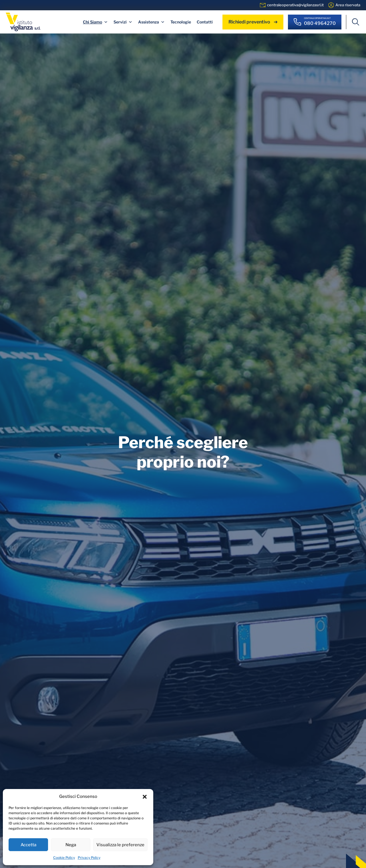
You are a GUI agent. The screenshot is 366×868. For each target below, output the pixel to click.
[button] (145, 796)
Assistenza (151, 22)
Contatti (205, 22)
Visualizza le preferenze (120, 845)
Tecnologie (181, 22)
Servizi (123, 22)
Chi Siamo (95, 22)
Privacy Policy (89, 858)
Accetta (28, 845)
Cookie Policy (64, 858)
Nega (71, 845)
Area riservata (348, 5)
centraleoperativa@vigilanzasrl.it (295, 5)
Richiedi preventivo (253, 22)
